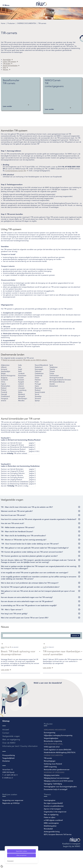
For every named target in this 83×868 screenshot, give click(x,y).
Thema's (47, 812)
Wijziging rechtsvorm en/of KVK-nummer (59, 798)
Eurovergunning (50, 750)
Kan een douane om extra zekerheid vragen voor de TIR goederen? (27, 601)
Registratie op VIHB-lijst (11, 821)
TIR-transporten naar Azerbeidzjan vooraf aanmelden (62, 670)
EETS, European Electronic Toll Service (58, 852)
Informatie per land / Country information (20, 764)
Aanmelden (7, 60)
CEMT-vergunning (50, 784)
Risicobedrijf (48, 846)
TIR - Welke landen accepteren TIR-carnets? (18, 527)
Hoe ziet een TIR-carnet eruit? (13, 523)
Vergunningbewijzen (51, 756)
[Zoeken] (37, 635)
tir (8, 665)
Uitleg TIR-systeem (9, 62)
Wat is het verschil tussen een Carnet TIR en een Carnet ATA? (25, 618)
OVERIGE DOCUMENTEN (27, 23)
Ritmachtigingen (50, 778)
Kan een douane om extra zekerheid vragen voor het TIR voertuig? (27, 597)
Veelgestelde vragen (12, 500)
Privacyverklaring (9, 773)
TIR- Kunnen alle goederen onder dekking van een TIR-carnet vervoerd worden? (32, 552)
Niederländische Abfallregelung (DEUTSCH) (60, 770)
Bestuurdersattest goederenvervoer (57, 787)
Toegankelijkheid (8, 776)
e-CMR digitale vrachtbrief (53, 838)
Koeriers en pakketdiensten (54, 823)
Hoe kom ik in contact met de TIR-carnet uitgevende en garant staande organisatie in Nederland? (39, 519)
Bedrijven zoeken (10, 812)
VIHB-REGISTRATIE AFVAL (53, 761)
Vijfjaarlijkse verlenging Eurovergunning (58, 753)
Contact (6, 750)
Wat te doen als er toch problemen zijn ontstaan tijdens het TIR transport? (30, 583)
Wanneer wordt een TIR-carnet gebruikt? (17, 511)
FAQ (4, 68)
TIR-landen (7, 64)
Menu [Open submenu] (7, 5)
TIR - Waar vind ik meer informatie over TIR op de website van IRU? (27, 507)
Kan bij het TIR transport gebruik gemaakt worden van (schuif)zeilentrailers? (30, 587)
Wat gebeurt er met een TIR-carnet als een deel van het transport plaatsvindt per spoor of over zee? (38, 592)
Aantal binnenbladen (10, 66)
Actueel (6, 747)
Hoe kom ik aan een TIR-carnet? (13, 515)
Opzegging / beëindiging (53, 801)
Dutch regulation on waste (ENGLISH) (58, 767)
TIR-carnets (42, 23)
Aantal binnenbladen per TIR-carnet (21, 419)
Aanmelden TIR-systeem (14, 131)
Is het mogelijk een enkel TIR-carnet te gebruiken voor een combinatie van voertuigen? (35, 573)
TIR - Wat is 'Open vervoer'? (12, 610)
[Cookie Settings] (2, 866)
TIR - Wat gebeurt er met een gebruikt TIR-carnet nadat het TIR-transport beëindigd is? (35, 548)
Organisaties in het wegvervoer (55, 829)
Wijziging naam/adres (52, 793)
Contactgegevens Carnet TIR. (16, 171)
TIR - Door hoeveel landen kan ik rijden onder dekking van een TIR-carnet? (30, 544)
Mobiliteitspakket (50, 843)
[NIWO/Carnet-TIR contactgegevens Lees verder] (62, 95)
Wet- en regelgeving (11, 757)
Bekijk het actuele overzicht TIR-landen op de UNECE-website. (25, 360)
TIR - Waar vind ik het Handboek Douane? (17, 532)
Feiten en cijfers (50, 835)
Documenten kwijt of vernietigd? (56, 807)
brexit (3, 665)
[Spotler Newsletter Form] (58, 717)
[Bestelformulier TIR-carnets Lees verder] (21, 94)
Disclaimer (6, 778)
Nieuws (6, 70)
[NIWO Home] (41, 4)
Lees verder (5, 687)
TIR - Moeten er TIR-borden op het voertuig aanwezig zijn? (24, 540)
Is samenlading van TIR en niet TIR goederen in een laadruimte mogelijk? (29, 605)
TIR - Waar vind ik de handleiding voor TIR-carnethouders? (23, 536)
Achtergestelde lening (52, 849)
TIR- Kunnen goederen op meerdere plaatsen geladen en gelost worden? (29, 556)
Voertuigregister (50, 818)
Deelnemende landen (13, 355)
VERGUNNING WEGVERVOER (55, 747)
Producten (11, 23)
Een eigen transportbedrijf (53, 821)
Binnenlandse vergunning (53, 759)
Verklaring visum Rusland (53, 781)
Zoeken (75, 636)
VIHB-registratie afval (52, 764)
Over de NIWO (9, 760)
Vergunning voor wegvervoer (13, 818)
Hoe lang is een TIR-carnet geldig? (14, 614)
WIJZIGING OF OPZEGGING (54, 790)
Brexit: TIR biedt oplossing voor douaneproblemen (18, 670)
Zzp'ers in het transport (52, 826)
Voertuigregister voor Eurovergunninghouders (60, 804)
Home (3, 23)
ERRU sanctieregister (51, 841)
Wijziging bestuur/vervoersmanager (57, 796)
